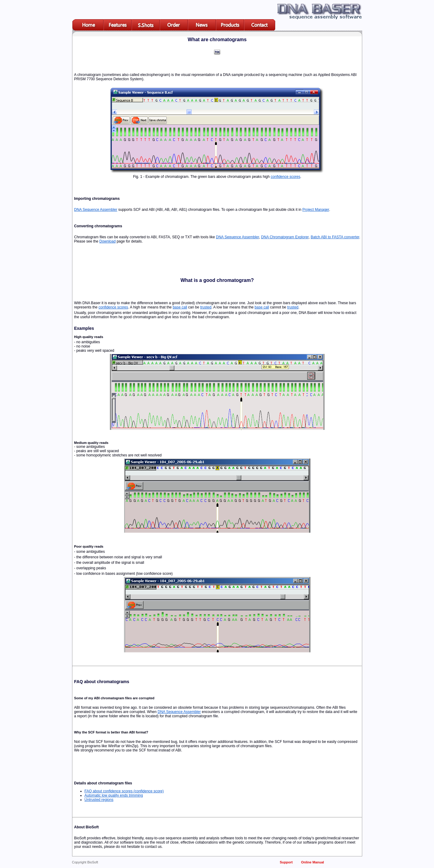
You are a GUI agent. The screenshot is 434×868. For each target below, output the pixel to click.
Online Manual (313, 862)
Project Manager (316, 210)
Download (107, 241)
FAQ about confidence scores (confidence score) (124, 791)
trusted (206, 307)
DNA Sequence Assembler (96, 210)
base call (180, 307)
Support (286, 862)
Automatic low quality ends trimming (114, 795)
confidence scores (285, 177)
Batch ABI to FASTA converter (335, 237)
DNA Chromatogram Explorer (285, 237)
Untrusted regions (99, 800)
